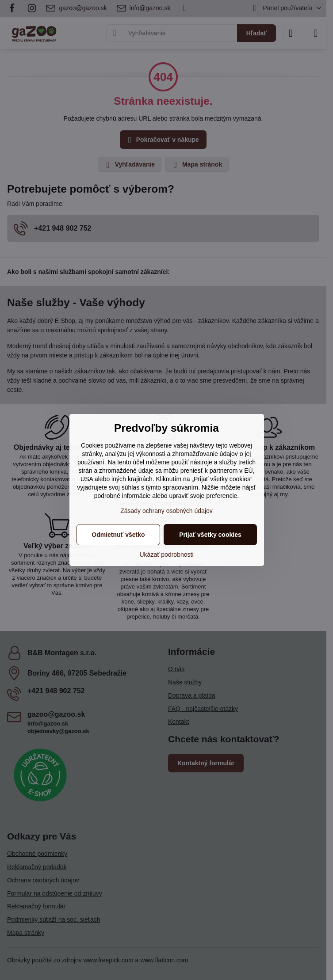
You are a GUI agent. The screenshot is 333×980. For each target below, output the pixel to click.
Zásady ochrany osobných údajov (166, 511)
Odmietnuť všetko (118, 535)
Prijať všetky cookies (210, 535)
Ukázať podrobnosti (167, 555)
